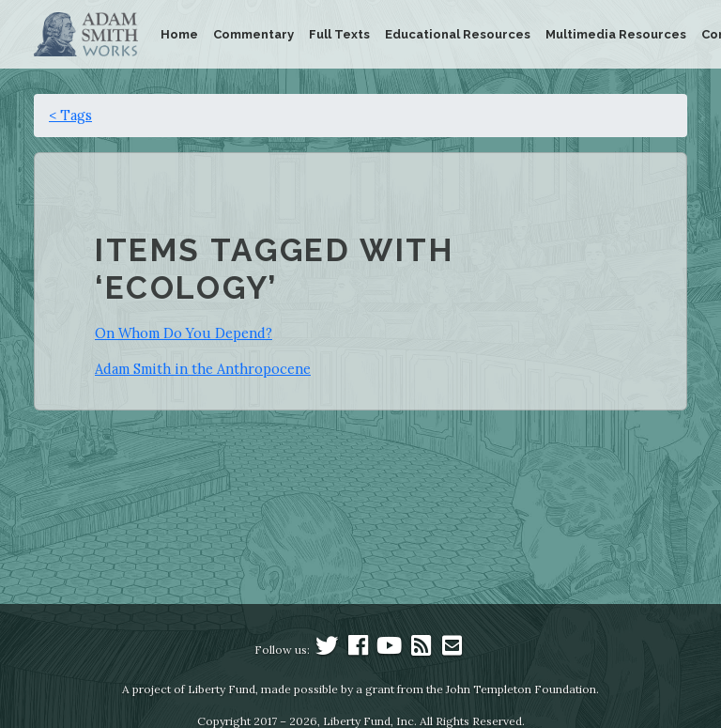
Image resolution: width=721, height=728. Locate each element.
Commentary (253, 34)
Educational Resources (458, 34)
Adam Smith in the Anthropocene (203, 369)
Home (179, 34)
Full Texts (339, 34)
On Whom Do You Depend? (184, 333)
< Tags (70, 115)
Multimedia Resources (616, 34)
